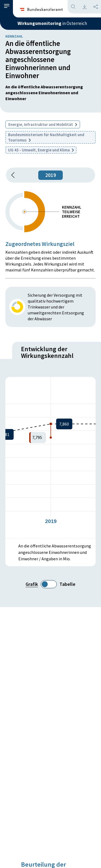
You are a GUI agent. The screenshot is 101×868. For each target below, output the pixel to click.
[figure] (50, 457)
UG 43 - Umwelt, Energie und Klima (41, 150)
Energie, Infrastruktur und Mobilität (43, 124)
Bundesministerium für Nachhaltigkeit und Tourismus (46, 137)
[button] (7, 6)
